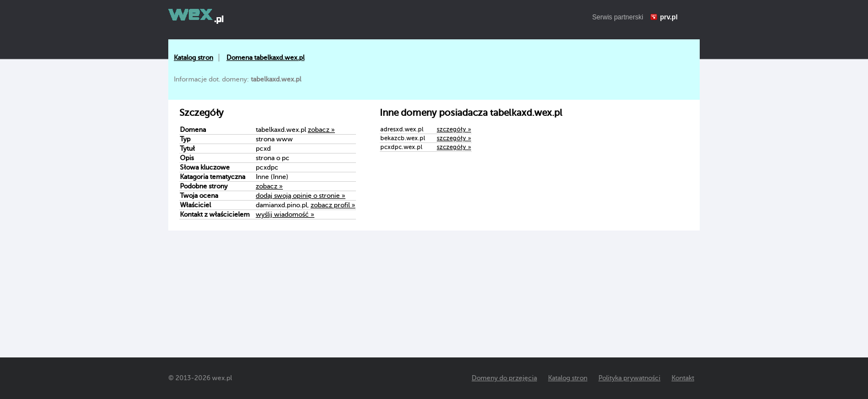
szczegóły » (454, 129)
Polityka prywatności (629, 378)
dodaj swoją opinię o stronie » (301, 196)
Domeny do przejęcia (504, 378)
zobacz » (321, 130)
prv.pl (669, 17)
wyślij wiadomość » (285, 214)
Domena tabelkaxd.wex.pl (265, 58)
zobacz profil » (333, 205)
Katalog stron (193, 58)
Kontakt (683, 378)
